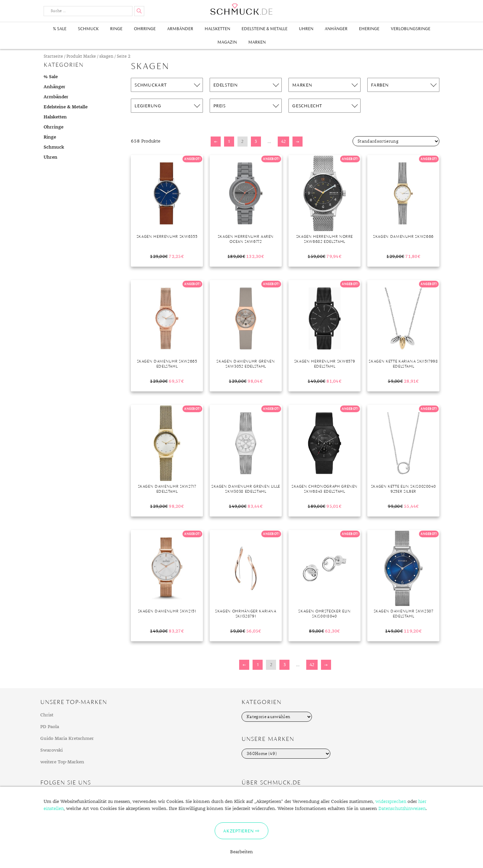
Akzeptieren (238, 831)
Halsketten (217, 29)
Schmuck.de (241, 9)
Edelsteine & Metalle (264, 29)
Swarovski (51, 750)
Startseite (53, 57)
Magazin (227, 42)
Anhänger (336, 29)
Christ (47, 715)
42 (283, 141)
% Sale (60, 29)
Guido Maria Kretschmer (67, 739)
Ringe (116, 29)
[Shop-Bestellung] (396, 141)
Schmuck (88, 29)
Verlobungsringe (411, 29)
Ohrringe (145, 29)
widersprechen (391, 802)
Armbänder (180, 29)
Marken (257, 42)
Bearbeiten (241, 852)
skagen (106, 57)
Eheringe (369, 29)
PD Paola (50, 727)
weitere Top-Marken (62, 762)
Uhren (306, 29)
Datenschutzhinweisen (402, 809)
